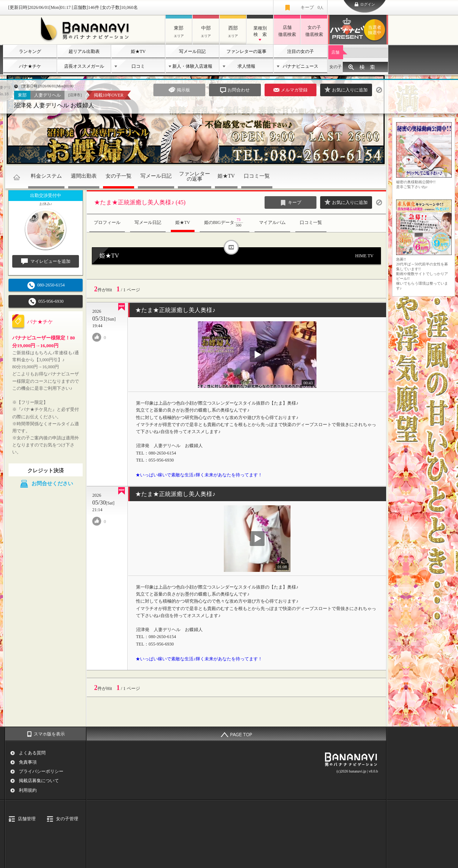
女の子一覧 (119, 176)
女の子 (336, 67)
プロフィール (107, 222)
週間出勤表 (84, 176)
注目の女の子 (301, 51)
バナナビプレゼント (376, 30)
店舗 (335, 52)
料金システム (46, 176)
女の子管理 (67, 819)
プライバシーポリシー (41, 771)
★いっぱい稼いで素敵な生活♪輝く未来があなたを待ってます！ (199, 475)
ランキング (30, 51)
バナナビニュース (301, 66)
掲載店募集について (39, 781)
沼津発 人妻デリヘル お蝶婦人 (54, 105)
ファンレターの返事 (246, 51)
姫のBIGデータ (225, 223)
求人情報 (246, 66)
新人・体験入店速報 (192, 66)
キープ (312, 7)
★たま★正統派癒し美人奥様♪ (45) (140, 202)
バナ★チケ (30, 66)
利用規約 (28, 790)
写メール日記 (192, 51)
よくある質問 (32, 753)
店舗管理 (27, 819)
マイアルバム (272, 222)
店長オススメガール (84, 66)
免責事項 (28, 762)
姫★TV (138, 51)
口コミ (138, 66)
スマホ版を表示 (49, 734)
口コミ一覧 (257, 176)
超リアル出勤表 (84, 51)
